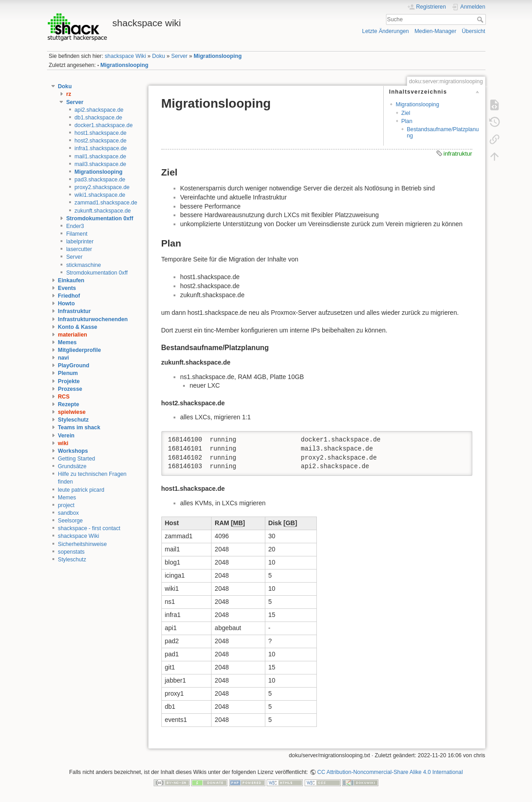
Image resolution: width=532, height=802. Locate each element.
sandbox (68, 513)
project (66, 505)
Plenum (68, 373)
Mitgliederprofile (79, 350)
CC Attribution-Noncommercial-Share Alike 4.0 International (390, 772)
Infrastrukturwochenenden (93, 319)
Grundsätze (72, 466)
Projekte (69, 381)
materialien (73, 335)
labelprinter (80, 242)
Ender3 (75, 226)
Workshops (73, 451)
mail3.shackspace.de (100, 164)
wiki (63, 443)
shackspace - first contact (89, 528)
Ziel (406, 113)
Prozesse (70, 389)
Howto (66, 304)
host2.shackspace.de (101, 141)
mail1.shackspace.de (100, 157)
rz (68, 94)
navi (64, 358)
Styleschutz (73, 420)
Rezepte (68, 404)
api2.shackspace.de (99, 110)
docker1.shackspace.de (104, 125)
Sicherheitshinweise (82, 544)
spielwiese (72, 412)
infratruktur (458, 154)
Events (67, 288)
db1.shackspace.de (99, 118)
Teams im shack (79, 427)
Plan (407, 121)
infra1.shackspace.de (101, 148)
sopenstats (71, 552)
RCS (64, 397)
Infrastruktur (74, 311)
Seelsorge (70, 521)
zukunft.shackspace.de (103, 211)
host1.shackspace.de (101, 133)
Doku (159, 56)
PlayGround (73, 365)
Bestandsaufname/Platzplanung (443, 132)
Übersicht (474, 31)
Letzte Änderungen (386, 31)
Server (179, 56)
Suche (481, 19)
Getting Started (76, 459)
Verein (66, 436)
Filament (77, 234)
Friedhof (69, 296)
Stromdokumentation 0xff (99, 218)
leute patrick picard (81, 490)
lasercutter (79, 249)
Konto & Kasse (78, 327)
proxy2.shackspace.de (102, 187)
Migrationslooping (218, 56)
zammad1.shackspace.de (106, 203)
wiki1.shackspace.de (100, 195)
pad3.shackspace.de (100, 180)
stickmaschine (83, 265)
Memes (67, 342)
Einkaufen (71, 280)
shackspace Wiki (125, 56)
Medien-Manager (435, 31)
